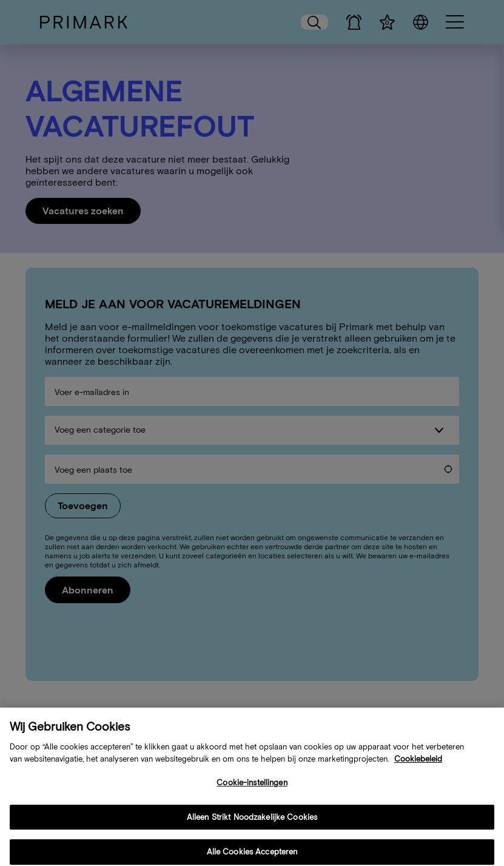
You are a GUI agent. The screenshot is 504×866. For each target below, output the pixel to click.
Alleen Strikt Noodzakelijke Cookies (252, 826)
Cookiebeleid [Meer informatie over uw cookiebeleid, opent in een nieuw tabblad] (418, 768)
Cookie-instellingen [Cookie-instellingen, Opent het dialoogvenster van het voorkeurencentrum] (252, 792)
